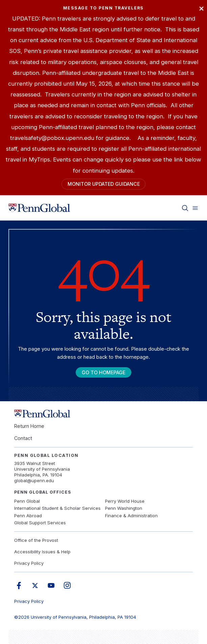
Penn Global (27, 501)
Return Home (29, 426)
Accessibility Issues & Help (42, 552)
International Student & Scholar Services (57, 508)
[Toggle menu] (195, 208)
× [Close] (201, 8)
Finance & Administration (131, 516)
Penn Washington (124, 508)
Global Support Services (40, 523)
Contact (23, 438)
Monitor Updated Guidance (104, 184)
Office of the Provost (36, 540)
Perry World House (125, 501)
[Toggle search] (185, 208)
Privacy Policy (29, 563)
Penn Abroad (28, 516)
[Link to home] (39, 208)
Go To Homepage (103, 372)
